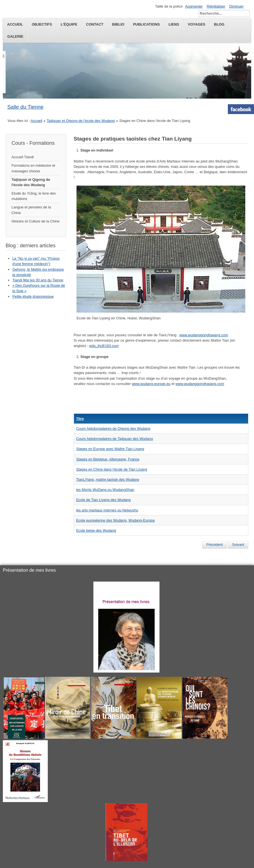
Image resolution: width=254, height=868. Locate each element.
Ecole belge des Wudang (96, 530)
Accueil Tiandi (23, 157)
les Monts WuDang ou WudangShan (105, 490)
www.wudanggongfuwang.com (204, 335)
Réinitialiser (216, 6)
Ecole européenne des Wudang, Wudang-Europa (115, 520)
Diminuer (236, 6)
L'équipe (69, 24)
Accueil (15, 24)
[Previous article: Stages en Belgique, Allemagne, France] (214, 545)
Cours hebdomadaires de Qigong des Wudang (113, 429)
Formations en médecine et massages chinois (33, 168)
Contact (95, 24)
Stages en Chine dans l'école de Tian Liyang (112, 469)
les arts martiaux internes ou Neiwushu (107, 510)
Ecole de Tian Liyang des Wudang (104, 500)
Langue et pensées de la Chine (31, 210)
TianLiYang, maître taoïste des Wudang (108, 479)
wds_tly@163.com (104, 346)
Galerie (15, 36)
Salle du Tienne (25, 107)
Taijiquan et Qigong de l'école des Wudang (81, 121)
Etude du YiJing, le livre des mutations (34, 196)
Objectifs (42, 24)
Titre (80, 419)
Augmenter (194, 6)
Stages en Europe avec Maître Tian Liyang (110, 449)
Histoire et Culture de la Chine (36, 221)
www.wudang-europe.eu (151, 384)
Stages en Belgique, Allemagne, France (108, 459)
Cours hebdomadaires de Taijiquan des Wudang (115, 439)
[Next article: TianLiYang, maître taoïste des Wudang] (238, 545)
